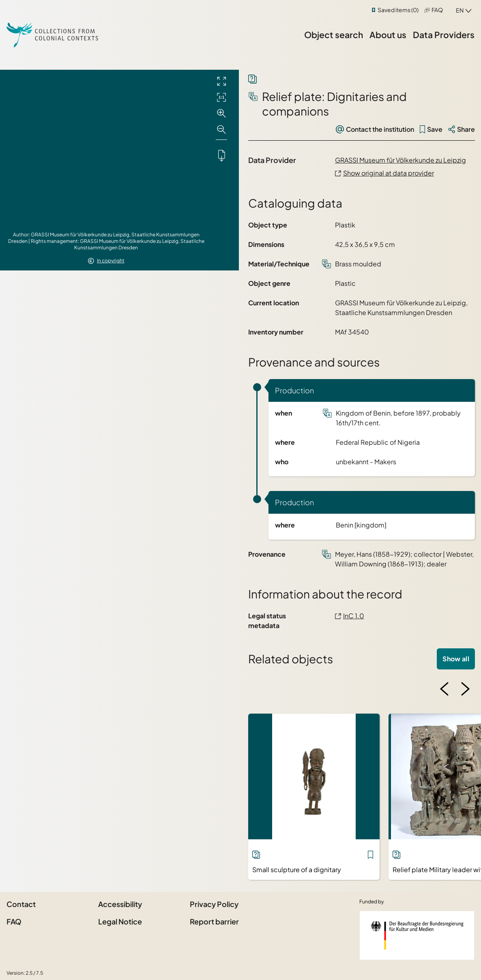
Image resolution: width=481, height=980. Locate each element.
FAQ (437, 10)
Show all (456, 659)
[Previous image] (444, 689)
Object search (334, 35)
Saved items (398, 10)
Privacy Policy (214, 904)
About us (388, 35)
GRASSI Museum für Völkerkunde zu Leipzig (400, 160)
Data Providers (444, 35)
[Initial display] (221, 97)
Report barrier (214, 921)
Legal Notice (120, 921)
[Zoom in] (221, 114)
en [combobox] (460, 10)
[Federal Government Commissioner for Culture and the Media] (417, 935)
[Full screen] (221, 81)
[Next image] (465, 689)
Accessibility (120, 904)
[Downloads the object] (221, 155)
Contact (21, 904)
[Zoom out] (221, 130)
